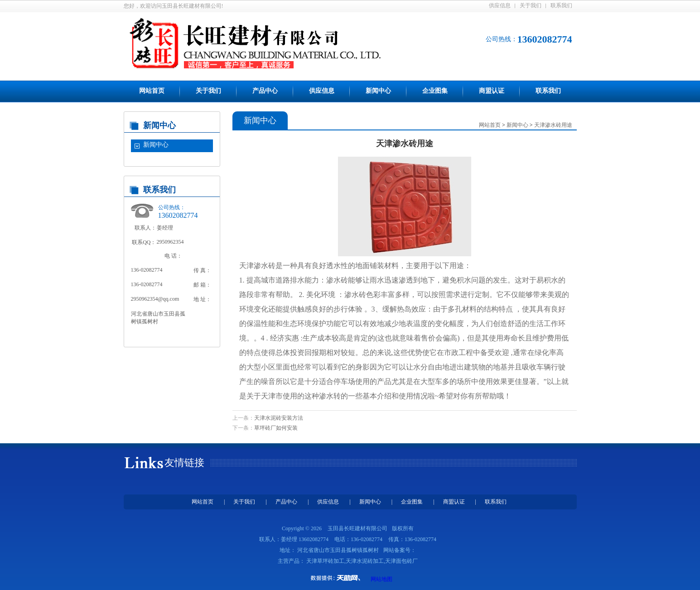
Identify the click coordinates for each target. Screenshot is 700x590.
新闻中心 (378, 91)
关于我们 (531, 5)
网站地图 (381, 579)
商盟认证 (492, 91)
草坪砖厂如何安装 (276, 428)
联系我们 (561, 5)
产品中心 (265, 91)
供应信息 (500, 5)
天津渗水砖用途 (553, 125)
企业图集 (435, 91)
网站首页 (152, 91)
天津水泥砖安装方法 (279, 418)
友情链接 (184, 463)
